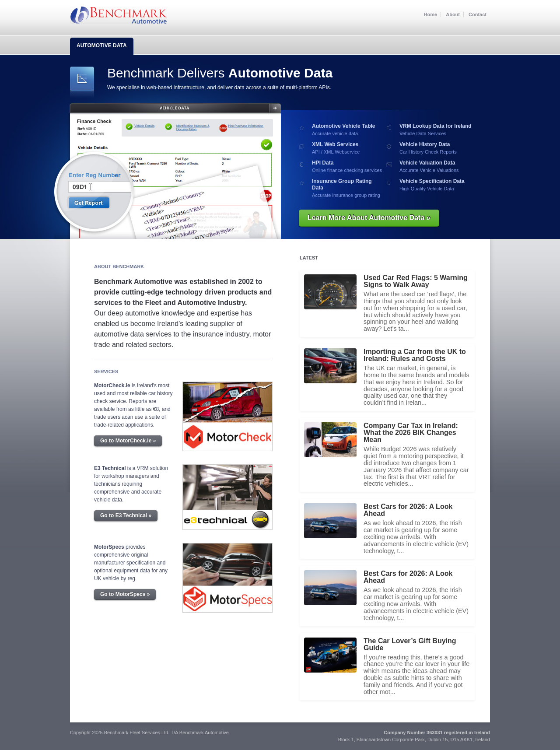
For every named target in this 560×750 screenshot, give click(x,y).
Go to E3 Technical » (126, 515)
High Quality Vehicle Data (436, 185)
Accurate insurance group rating (348, 188)
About (453, 14)
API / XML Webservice (348, 148)
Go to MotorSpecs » (125, 594)
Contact (478, 14)
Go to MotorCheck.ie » (128, 441)
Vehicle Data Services (436, 130)
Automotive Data (102, 46)
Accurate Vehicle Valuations (436, 166)
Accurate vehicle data (348, 130)
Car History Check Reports (436, 148)
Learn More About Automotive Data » (369, 218)
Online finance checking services (348, 166)
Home (431, 14)
